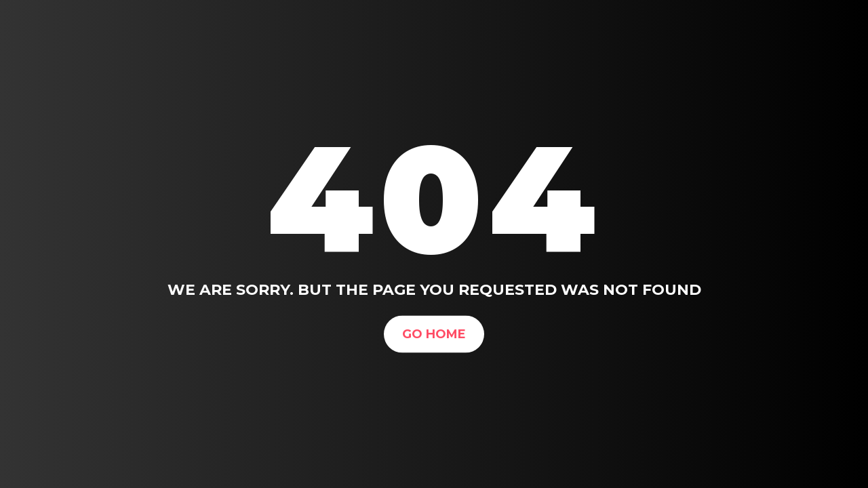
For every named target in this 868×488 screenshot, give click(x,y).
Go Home (434, 333)
